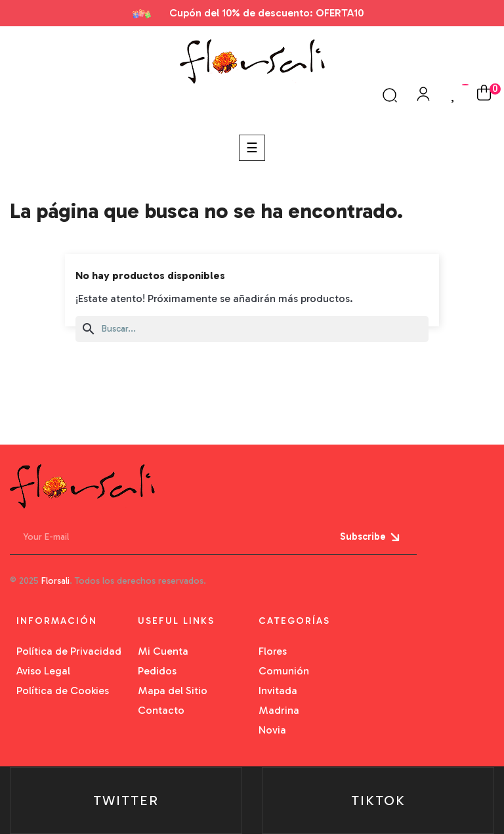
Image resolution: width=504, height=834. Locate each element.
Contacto (161, 710)
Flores (273, 651)
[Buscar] (252, 329)
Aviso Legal (43, 671)
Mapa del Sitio (173, 691)
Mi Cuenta (163, 651)
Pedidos (157, 671)
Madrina (279, 710)
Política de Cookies (63, 691)
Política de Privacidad (69, 651)
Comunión (284, 671)
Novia (272, 730)
